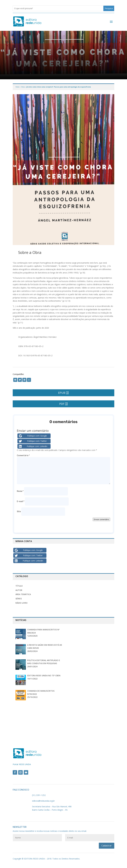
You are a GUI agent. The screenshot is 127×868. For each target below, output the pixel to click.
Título (19, 586)
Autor (19, 590)
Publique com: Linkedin (33, 446)
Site (19, 512)
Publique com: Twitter (33, 441)
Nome (20, 491)
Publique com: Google (33, 436)
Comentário (23, 456)
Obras (23, 87)
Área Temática (23, 594)
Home (17, 87)
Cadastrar (107, 846)
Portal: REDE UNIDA (22, 764)
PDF (62, 404)
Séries (19, 599)
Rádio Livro (21, 603)
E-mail (21, 501)
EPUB (62, 393)
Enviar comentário (101, 519)
